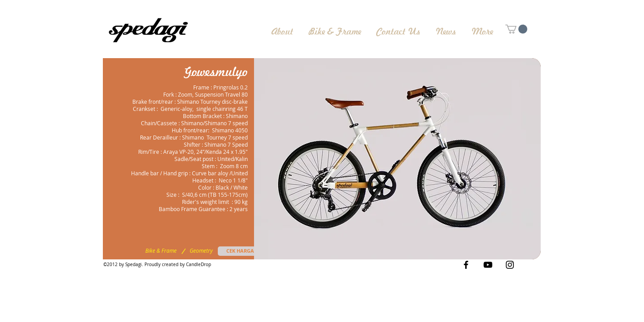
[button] (397, 159)
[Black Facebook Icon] (466, 265)
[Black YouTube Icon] (488, 265)
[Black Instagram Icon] (510, 265)
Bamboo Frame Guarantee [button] (192, 209)
